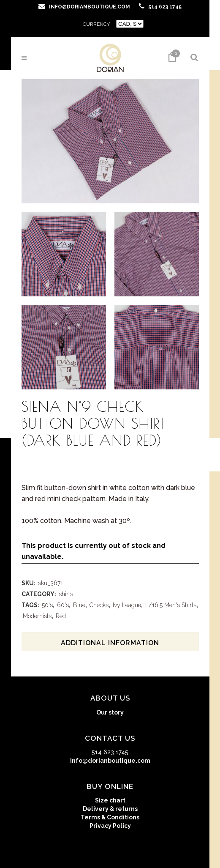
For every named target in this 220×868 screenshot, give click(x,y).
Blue (79, 605)
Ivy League (127, 605)
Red (61, 616)
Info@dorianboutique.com (110, 761)
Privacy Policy (110, 826)
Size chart (110, 800)
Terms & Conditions (110, 817)
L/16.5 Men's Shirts (171, 605)
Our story (110, 712)
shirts (66, 594)
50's (47, 605)
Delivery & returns (110, 809)
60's (63, 605)
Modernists (37, 616)
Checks (99, 605)
